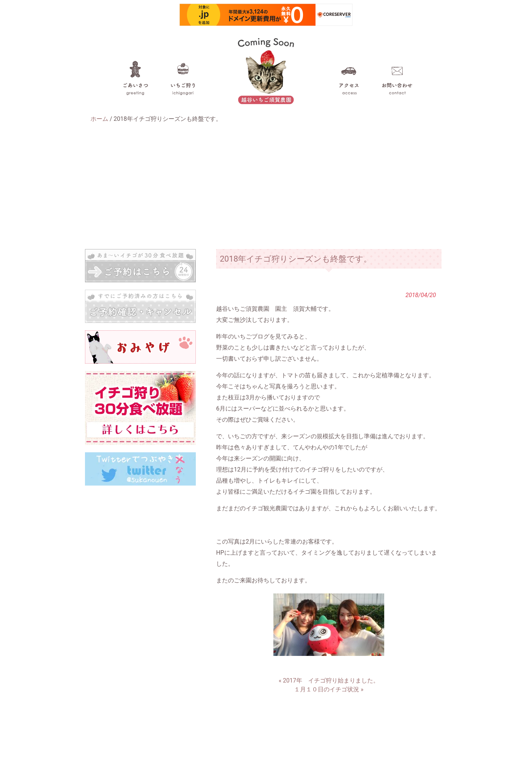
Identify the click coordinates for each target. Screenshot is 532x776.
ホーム (99, 119)
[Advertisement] (266, 186)
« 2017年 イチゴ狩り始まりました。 (329, 680)
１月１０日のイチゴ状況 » (329, 689)
